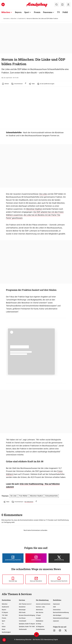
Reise (4, 629)
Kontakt (38, 618)
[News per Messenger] (13, 579)
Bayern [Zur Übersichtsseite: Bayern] (18, 12)
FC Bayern (5, 612)
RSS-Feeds (22, 612)
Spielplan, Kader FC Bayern (27, 624)
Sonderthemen (40, 629)
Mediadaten (40, 621)
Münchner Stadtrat (34, 209)
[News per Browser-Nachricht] (59, 579)
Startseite (6, 19)
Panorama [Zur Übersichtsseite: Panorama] (48, 12)
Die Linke (43, 194)
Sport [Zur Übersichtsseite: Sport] (27, 12)
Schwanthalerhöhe (52, 496)
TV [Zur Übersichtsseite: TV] (58, 12)
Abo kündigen (57, 615)
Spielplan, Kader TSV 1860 (27, 627)
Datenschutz (57, 610)
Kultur (4, 627)
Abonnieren (39, 610)
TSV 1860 (5, 615)
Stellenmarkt (23, 629)
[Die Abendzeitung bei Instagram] (36, 558)
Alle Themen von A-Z (25, 604)
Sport (3, 621)
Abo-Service (40, 612)
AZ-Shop (39, 624)
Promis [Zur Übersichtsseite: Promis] (37, 12)
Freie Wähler (23, 496)
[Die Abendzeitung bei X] (59, 558)
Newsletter (22, 607)
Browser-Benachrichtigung (27, 615)
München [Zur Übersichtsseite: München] (6, 12)
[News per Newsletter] (36, 579)
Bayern (4, 610)
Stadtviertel (22, 19)
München (14, 19)
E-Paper (38, 615)
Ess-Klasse (22, 618)
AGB (54, 607)
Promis (4, 618)
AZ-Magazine (40, 627)
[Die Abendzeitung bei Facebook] (13, 558)
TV (3, 624)
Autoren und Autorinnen (43, 604)
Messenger (22, 610)
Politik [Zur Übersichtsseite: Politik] (65, 12)
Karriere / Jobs (40, 607)
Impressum (56, 604)
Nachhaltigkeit (6, 632)
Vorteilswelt (23, 621)
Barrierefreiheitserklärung (61, 612)
